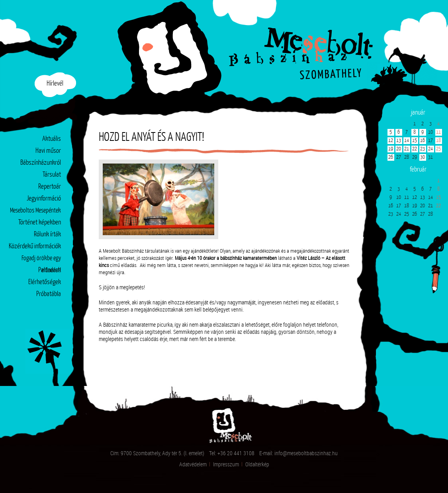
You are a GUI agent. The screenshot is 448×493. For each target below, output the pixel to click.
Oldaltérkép (257, 464)
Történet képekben (40, 223)
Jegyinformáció (44, 199)
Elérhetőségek (45, 282)
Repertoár (50, 187)
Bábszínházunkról (41, 163)
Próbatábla (49, 294)
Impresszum (226, 464)
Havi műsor (48, 151)
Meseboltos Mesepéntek (35, 211)
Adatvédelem (193, 464)
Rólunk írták (47, 235)
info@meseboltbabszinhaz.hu (306, 453)
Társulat (52, 175)
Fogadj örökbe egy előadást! (41, 260)
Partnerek (50, 270)
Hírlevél (55, 84)
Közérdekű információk (35, 246)
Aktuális (52, 139)
